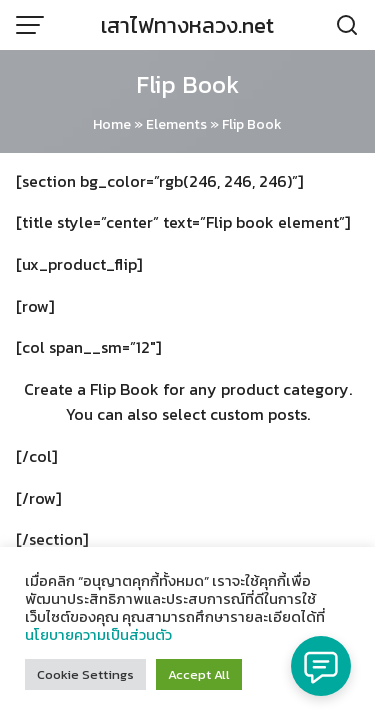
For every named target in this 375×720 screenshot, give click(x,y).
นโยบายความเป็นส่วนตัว (98, 635)
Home (112, 124)
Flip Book (187, 84)
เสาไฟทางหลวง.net (187, 25)
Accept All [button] (199, 674)
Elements (176, 124)
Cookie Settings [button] (85, 674)
